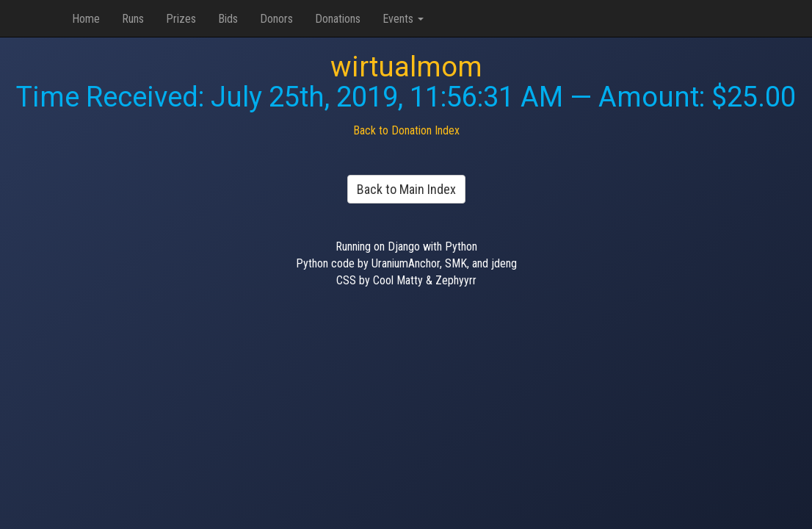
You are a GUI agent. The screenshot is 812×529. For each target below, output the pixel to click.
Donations (338, 19)
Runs (133, 19)
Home (86, 19)
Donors (276, 19)
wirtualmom (406, 67)
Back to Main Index (406, 189)
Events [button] (403, 19)
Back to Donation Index (406, 130)
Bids (228, 19)
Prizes (181, 19)
